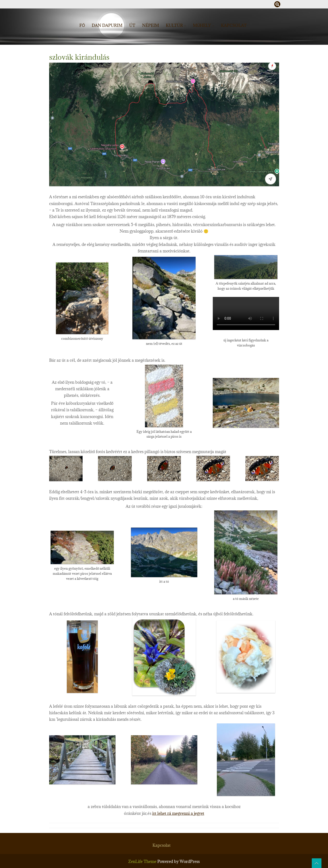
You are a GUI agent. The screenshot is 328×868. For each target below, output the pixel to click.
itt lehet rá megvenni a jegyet (178, 813)
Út (132, 25)
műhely (202, 25)
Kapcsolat (234, 25)
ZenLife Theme (143, 861)
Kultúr (174, 25)
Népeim (151, 25)
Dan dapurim (107, 25)
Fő (82, 25)
